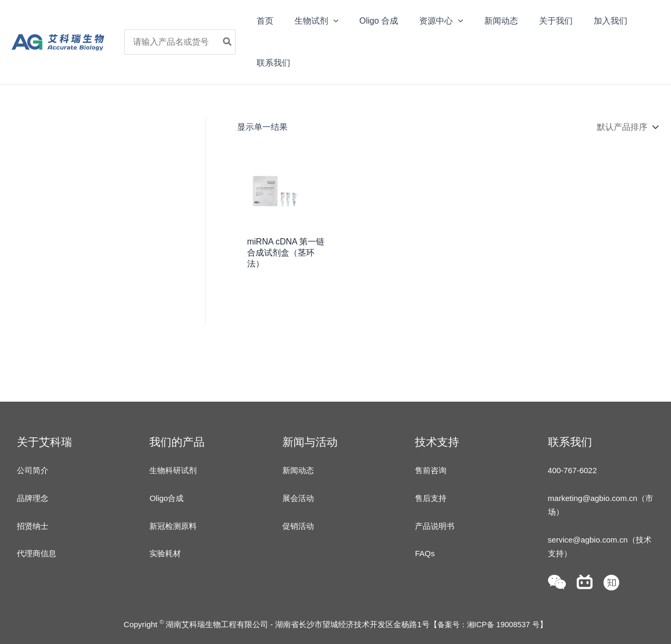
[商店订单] (626, 127)
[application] (334, 21)
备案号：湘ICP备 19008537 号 (488, 624)
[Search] (235, 42)
